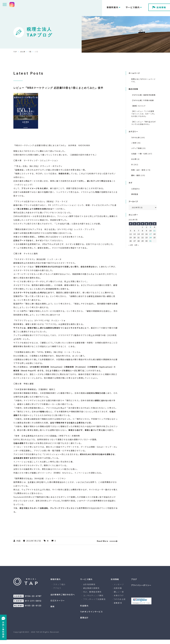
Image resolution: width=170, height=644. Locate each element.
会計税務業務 (89, 589)
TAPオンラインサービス (91, 616)
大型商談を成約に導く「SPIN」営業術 (33, 356)
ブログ (134, 584)
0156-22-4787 (33, 600)
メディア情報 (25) (138, 148)
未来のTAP (119, 600)
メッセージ (119, 589)
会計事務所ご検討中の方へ (63, 599)
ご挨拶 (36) (136, 143)
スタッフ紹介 (59, 589)
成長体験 (118, 592)
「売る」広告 (21, 170)
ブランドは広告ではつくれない (30, 206)
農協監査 (135, 194)
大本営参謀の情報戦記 (26, 394)
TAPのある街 (120, 604)
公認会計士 (136, 189)
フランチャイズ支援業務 (94, 604)
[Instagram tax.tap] (12, 4)
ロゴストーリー (58, 605)
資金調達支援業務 (91, 592)
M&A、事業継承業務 (92, 596)
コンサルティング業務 (93, 600)
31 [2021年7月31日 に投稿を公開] (150, 241)
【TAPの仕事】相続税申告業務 (143, 95)
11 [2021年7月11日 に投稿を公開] (154, 231)
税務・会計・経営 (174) (141, 170)
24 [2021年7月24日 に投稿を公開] (150, 237)
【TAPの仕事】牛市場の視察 (143, 100)
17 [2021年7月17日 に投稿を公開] (150, 234)
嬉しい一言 (119, 596)
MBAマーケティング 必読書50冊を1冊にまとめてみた (40, 150)
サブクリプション (24, 325)
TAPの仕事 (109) (138, 137)
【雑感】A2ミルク (138, 106)
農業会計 (84, 622)
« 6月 (131, 245)
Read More (104, 545)
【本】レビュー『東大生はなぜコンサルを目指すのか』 (144, 123)
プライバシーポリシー (141, 590)
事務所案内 (56, 584)
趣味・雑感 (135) (138, 175)
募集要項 (118, 607)
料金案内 (84, 610)
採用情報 (159, 7)
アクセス (57, 592)
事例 (52, 611)
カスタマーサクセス (25, 264)
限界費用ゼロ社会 (24, 483)
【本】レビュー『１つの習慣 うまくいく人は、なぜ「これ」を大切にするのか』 (144, 114)
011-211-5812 (33, 605)
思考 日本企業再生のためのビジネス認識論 (36, 440)
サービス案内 (86, 584)
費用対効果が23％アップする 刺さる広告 (35, 234)
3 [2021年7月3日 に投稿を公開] (150, 227)
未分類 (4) (135, 159)
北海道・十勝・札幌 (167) (142, 154)
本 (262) (135, 164)
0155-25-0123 (33, 610)
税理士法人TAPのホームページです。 (143, 80)
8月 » (137, 245)
